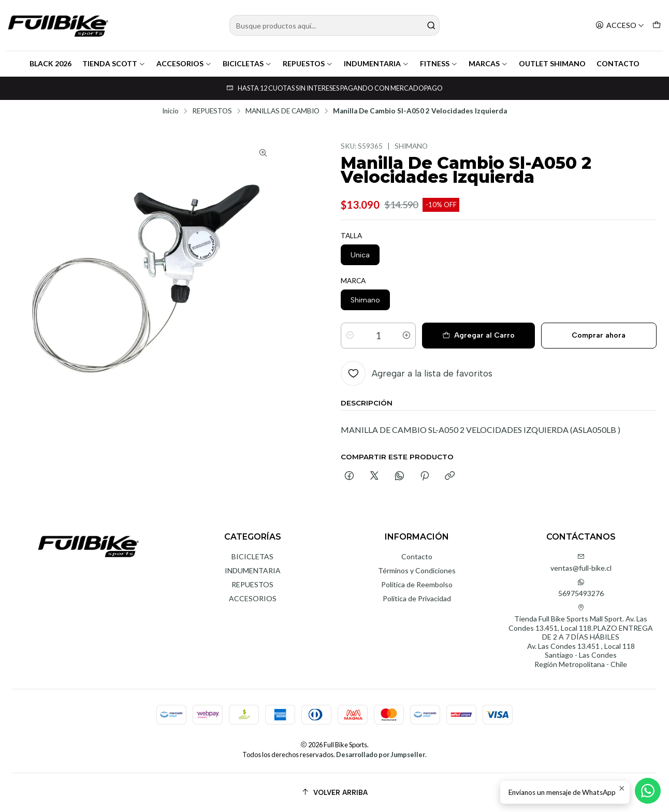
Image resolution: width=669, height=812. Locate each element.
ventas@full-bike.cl (581, 563)
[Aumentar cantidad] (406, 336)
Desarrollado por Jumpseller (381, 755)
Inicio (170, 111)
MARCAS (488, 63)
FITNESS (439, 63)
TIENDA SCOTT (114, 63)
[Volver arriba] (334, 793)
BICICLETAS (247, 63)
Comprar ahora (599, 335)
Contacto (417, 556)
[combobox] (335, 25)
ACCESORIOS (184, 63)
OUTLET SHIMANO (552, 63)
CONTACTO (618, 63)
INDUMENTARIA (376, 63)
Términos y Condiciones (417, 570)
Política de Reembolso (417, 584)
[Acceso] (620, 26)
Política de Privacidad (417, 598)
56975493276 (581, 588)
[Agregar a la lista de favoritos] (417, 373)
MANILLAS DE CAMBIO (282, 111)
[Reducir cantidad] (350, 336)
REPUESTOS (308, 63)
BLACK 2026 (50, 63)
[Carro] (657, 26)
